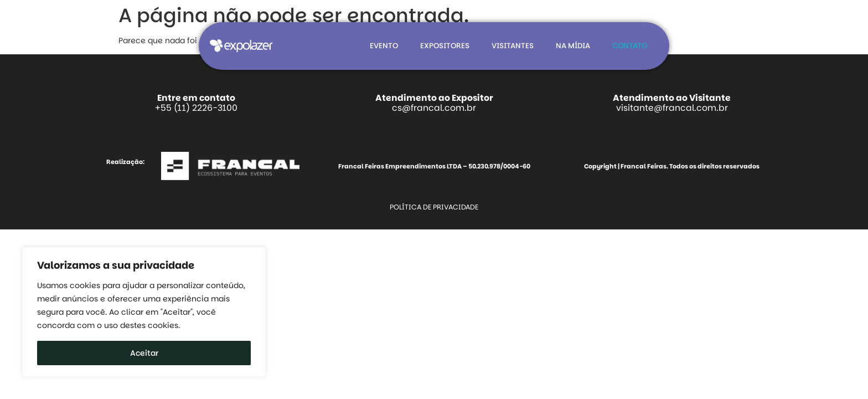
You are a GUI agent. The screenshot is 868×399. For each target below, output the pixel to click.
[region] (144, 312)
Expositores (445, 46)
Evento (384, 46)
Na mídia (573, 46)
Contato (630, 46)
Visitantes (513, 46)
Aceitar (144, 353)
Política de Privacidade (434, 207)
